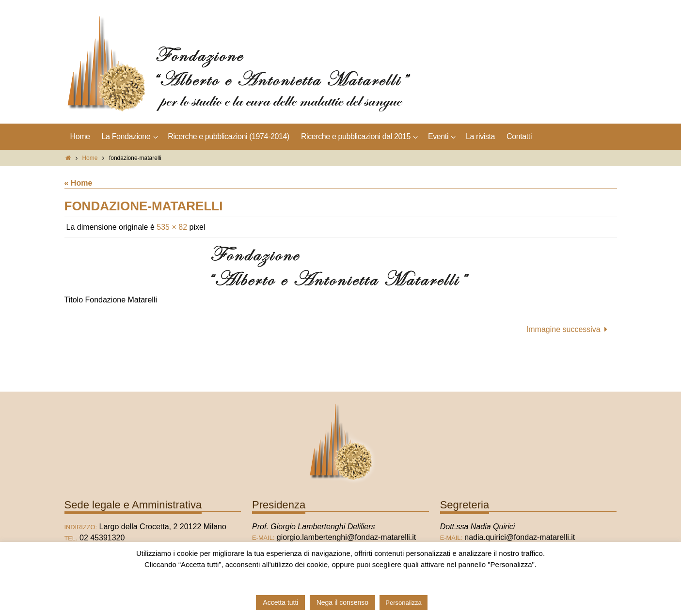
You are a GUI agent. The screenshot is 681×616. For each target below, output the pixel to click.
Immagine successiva (569, 329)
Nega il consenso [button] (342, 602)
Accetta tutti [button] (280, 602)
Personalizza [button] (403, 603)
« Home (79, 183)
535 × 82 (172, 227)
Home (90, 158)
